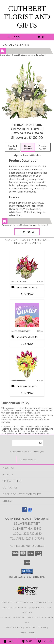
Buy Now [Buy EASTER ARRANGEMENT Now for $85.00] (27, 344)
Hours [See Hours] (45, 641)
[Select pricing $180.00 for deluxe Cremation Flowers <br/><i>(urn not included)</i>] (28, 147)
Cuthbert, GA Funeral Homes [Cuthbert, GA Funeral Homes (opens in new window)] (18, 602)
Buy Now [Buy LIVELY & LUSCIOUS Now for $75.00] (27, 294)
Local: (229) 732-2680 (27, 534)
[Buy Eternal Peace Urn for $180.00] (27, 232)
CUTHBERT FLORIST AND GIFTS (27, 17)
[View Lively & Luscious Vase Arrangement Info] (27, 265)
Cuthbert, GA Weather (13, 617)
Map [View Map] (27, 641)
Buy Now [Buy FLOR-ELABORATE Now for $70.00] (27, 393)
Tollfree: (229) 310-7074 (27, 539)
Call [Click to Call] (9, 641)
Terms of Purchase (36, 627)
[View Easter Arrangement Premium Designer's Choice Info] (27, 315)
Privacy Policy (14, 627)
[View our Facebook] (24, 511)
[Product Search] (28, 443)
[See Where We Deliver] (27, 459)
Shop (14, 37)
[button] (27, 571)
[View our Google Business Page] (30, 511)
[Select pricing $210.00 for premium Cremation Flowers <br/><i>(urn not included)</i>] (43, 147)
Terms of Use (27, 632)
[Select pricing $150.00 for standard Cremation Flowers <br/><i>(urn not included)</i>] (13, 147)
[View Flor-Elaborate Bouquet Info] (27, 364)
